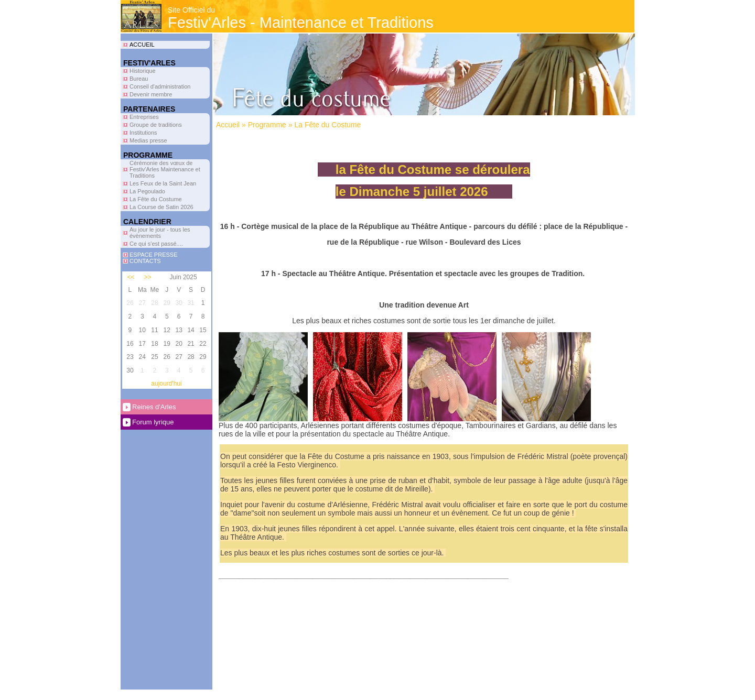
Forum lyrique (153, 422)
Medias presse (148, 140)
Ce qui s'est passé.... (156, 244)
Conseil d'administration (160, 86)
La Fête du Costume (156, 199)
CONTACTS (145, 261)
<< (131, 277)
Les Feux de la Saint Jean (163, 183)
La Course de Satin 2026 (161, 207)
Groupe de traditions (156, 125)
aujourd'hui (166, 384)
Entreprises (144, 117)
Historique (143, 71)
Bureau (139, 79)
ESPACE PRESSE (154, 255)
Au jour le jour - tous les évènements (160, 233)
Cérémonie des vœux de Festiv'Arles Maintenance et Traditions (165, 169)
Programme (267, 125)
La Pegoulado (147, 191)
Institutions (143, 133)
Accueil (228, 125)
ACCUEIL (142, 45)
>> (148, 277)
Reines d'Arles (154, 407)
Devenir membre (151, 94)
